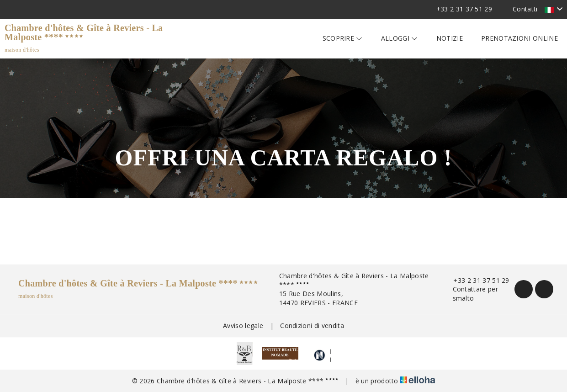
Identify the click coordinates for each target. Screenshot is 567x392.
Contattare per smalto (470, 294)
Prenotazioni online (519, 38)
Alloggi (400, 38)
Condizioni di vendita (312, 326)
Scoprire (343, 38)
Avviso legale (243, 326)
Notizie (450, 38)
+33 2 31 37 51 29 (476, 280)
